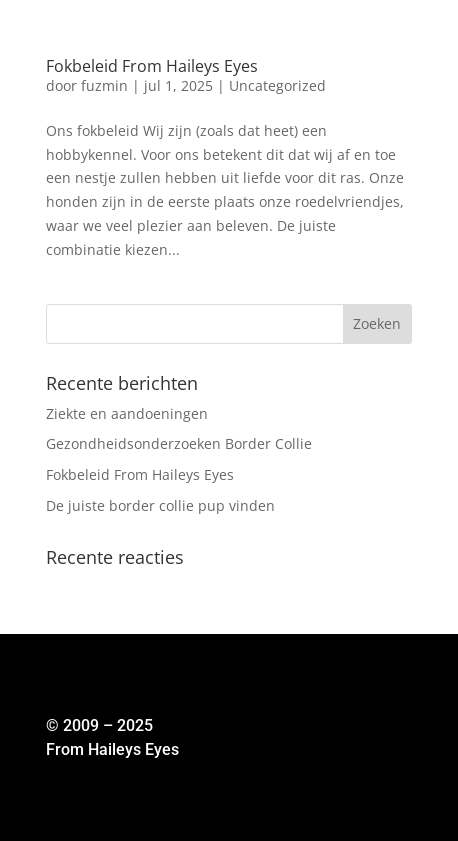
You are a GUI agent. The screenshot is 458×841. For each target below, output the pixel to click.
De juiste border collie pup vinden (160, 505)
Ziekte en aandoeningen (127, 413)
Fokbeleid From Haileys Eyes (152, 66)
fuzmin (104, 85)
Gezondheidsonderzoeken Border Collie (179, 443)
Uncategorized (277, 85)
